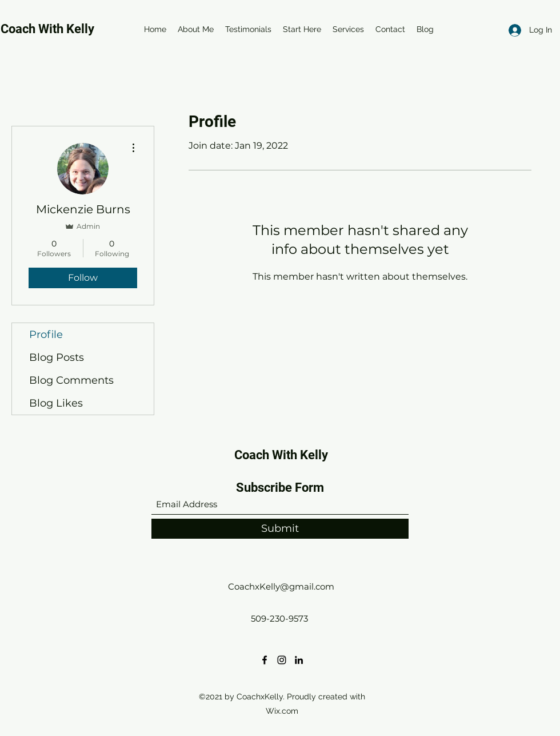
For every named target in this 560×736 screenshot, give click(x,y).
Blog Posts (57, 357)
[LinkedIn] (299, 660)
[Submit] (280, 529)
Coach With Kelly (281, 455)
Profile (46, 335)
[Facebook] (265, 660)
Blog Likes (56, 403)
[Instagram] (282, 660)
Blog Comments (71, 380)
